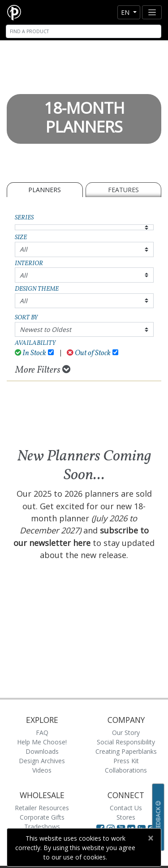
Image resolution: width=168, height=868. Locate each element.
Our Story (126, 733)
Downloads (42, 751)
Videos (42, 770)
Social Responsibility (126, 742)
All (24, 249)
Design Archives (42, 761)
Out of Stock (89, 353)
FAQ (42, 733)
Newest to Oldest (45, 329)
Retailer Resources (42, 808)
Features (123, 190)
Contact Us (126, 808)
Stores (126, 817)
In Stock (31, 353)
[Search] (84, 31)
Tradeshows (42, 827)
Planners (45, 190)
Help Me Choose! (42, 742)
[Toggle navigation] (152, 12)
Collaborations (126, 770)
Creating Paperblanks (126, 751)
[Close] (150, 838)
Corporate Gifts (42, 817)
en (126, 12)
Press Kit (126, 761)
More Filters (43, 370)
